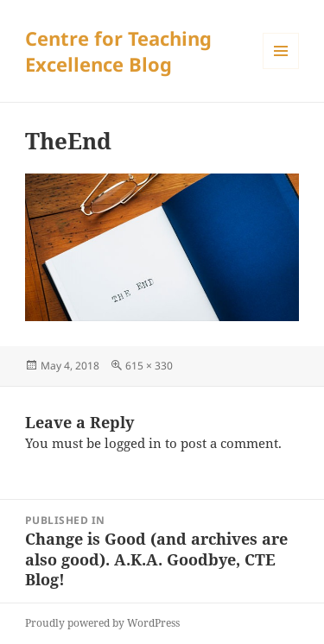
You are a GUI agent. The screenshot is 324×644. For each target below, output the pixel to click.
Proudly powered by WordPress (102, 623)
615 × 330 (149, 366)
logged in (133, 443)
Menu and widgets (281, 69)
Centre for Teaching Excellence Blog (118, 51)
